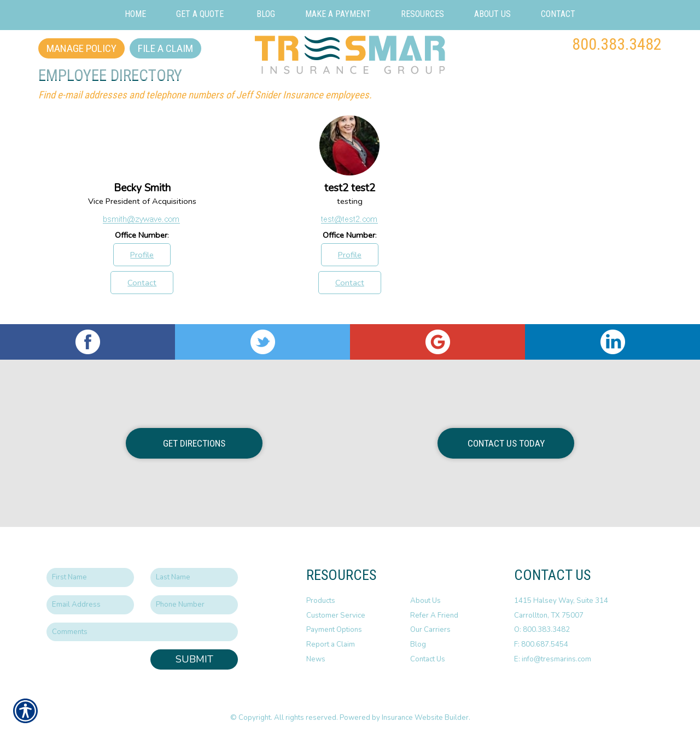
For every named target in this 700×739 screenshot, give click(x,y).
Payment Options (334, 630)
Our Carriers (430, 630)
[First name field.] (90, 577)
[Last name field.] (194, 577)
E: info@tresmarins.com (553, 659)
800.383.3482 (617, 44)
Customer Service (336, 615)
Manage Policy (81, 48)
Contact (142, 283)
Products (321, 601)
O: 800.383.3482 (542, 630)
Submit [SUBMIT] (194, 659)
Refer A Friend (434, 615)
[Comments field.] (142, 632)
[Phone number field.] (194, 605)
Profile (142, 255)
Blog (418, 644)
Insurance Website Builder (425, 718)
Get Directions (194, 443)
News (316, 659)
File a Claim (165, 48)
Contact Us (428, 659)
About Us (425, 601)
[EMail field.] (90, 605)
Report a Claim (331, 644)
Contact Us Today (506, 443)
